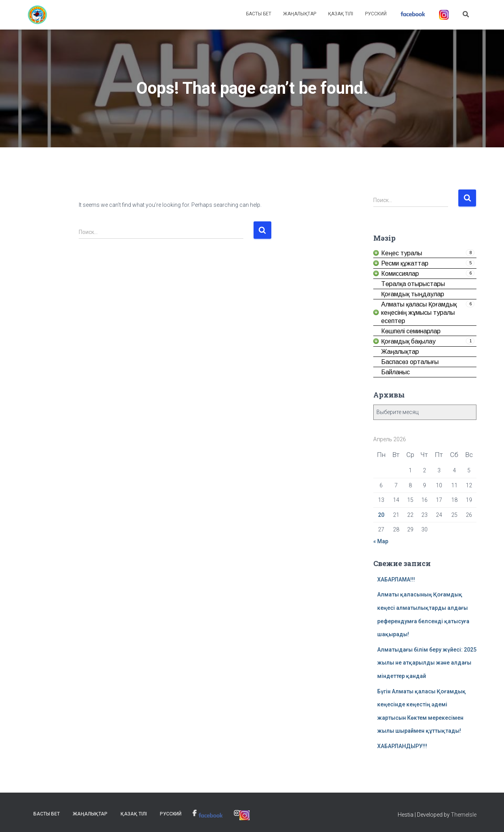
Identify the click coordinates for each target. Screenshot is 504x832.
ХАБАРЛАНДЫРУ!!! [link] (402, 746)
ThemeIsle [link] (464, 815)
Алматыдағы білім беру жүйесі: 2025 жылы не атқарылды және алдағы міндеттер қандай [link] (427, 663)
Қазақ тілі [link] (341, 14)
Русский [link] (376, 14)
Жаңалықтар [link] (300, 14)
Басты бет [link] (259, 14)
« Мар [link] (381, 541)
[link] (37, 15)
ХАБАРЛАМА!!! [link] (396, 579)
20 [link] (381, 515)
